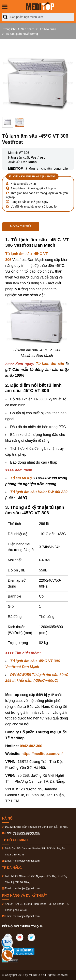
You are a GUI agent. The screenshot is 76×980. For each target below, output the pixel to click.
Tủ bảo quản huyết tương (22, 34)
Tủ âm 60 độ (21, 478)
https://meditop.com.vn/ (42, 754)
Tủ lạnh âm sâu (50, 364)
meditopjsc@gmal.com (26, 833)
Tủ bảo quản (48, 29)
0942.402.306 (31, 746)
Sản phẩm (28, 29)
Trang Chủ (10, 29)
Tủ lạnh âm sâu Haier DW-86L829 (39, 492)
